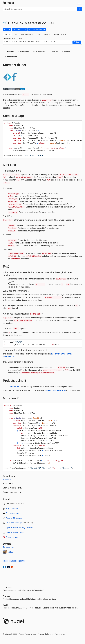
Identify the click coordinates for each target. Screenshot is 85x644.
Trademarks (60, 634)
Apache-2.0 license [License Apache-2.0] (14, 518)
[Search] (80, 9)
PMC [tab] (16, 35)
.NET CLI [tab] (7, 35)
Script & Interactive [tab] (60, 35)
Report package (12, 537)
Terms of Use (31, 634)
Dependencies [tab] (39, 51)
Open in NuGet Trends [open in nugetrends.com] (15, 532)
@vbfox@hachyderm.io (55, 390)
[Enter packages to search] (40, 9)
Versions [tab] (66, 51)
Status (6, 596)
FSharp (13, 561)
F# (5, 561)
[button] (77, 42)
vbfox (11, 552)
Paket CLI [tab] (47, 35)
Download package (14, 523)
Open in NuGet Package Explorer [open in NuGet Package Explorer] (20, 528)
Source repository (13, 513)
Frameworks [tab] (23, 51)
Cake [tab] (20, 38)
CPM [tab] (39, 35)
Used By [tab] (53, 51)
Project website (12, 509)
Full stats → (7, 479)
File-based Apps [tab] (10, 38)
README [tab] (9, 51)
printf (21, 561)
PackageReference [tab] (27, 35)
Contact (7, 587)
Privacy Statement (45, 634)
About (21, 634)
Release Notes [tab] (11, 56)
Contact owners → (10, 547)
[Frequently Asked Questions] (5, 605)
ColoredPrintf (14, 387)
